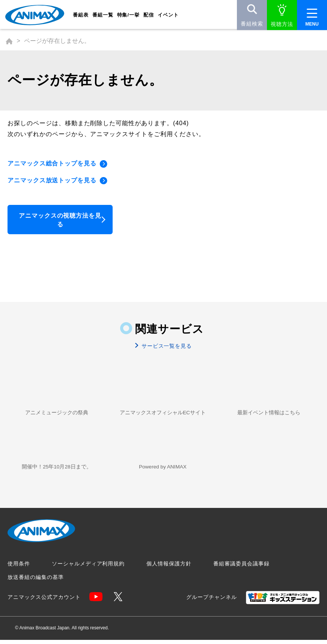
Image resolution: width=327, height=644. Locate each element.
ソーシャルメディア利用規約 (88, 568)
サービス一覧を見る (166, 349)
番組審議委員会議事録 (241, 568)
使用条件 (19, 568)
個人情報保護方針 (169, 568)
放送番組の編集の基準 (36, 581)
